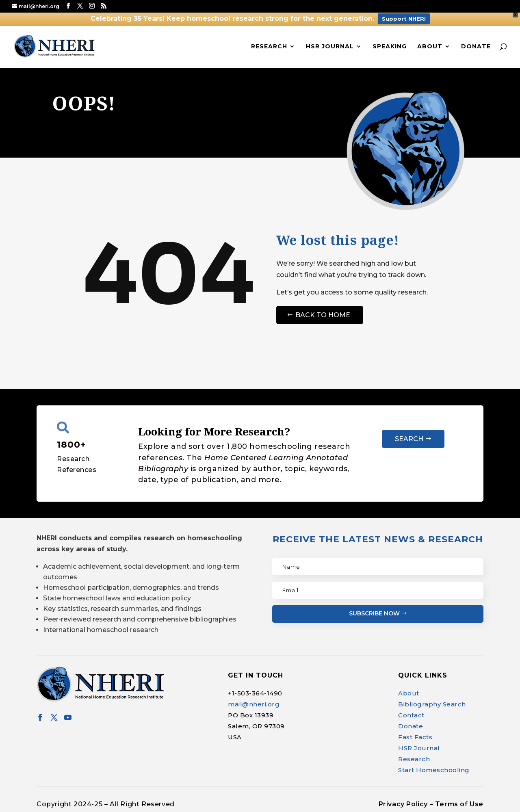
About (430, 47)
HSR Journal (330, 47)
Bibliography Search (432, 704)
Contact (411, 715)
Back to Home (323, 315)
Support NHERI (404, 19)
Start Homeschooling (434, 770)
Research (269, 47)
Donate (476, 47)
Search (409, 439)
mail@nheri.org (254, 704)
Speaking (390, 47)
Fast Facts (415, 737)
